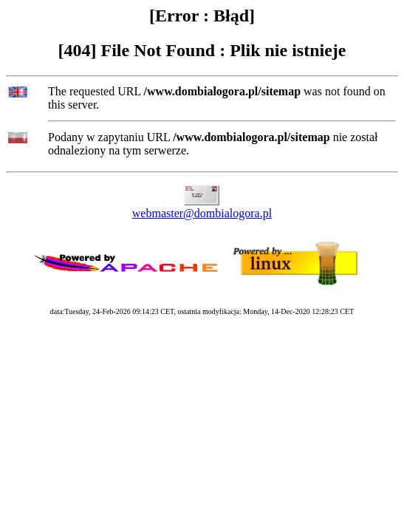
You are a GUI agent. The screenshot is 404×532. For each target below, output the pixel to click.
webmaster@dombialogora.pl (202, 213)
